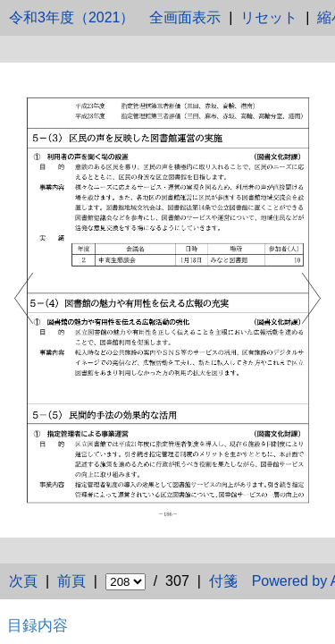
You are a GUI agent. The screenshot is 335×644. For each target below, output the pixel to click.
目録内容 (38, 625)
